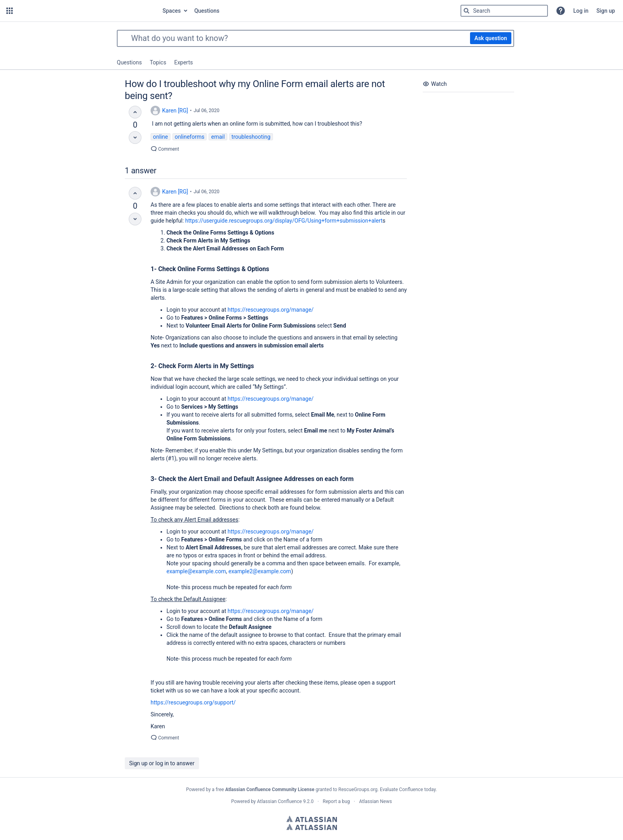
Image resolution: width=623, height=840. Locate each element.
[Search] (466, 11)
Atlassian (312, 819)
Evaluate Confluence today (408, 790)
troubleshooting (251, 137)
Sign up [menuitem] (606, 11)
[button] (10, 11)
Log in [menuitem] (581, 11)
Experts (183, 62)
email (218, 137)
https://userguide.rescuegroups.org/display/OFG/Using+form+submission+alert (284, 221)
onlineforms (190, 137)
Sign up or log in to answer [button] (162, 763)
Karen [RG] (175, 111)
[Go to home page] (87, 11)
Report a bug (336, 801)
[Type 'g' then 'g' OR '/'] (504, 11)
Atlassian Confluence (280, 801)
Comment (165, 149)
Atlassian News (376, 801)
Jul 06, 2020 (206, 111)
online (161, 137)
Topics (158, 62)
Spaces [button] (172, 11)
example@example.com (196, 571)
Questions (129, 62)
